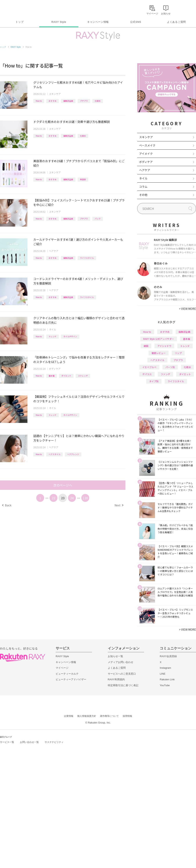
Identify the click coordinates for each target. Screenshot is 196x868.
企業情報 (69, 716)
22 (54, 498)
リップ (178, 353)
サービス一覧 (7, 742)
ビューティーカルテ (67, 674)
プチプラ (84, 101)
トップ (20, 22)
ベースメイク (147, 145)
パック (98, 219)
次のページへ (63, 485)
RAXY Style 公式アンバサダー (159, 339)
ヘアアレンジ (73, 454)
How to (39, 101)
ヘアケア (54, 251)
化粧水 (98, 101)
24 (72, 498)
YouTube (165, 685)
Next (119, 505)
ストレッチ (83, 376)
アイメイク (146, 154)
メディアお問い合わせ (121, 662)
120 (85, 498)
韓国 (146, 346)
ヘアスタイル (54, 454)
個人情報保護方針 (87, 716)
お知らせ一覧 (115, 656)
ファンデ (165, 374)
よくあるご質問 (176, 22)
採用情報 (127, 716)
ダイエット (66, 376)
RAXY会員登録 (168, 656)
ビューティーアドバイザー (71, 679)
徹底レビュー (159, 353)
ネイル (53, 329)
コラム (143, 187)
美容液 (83, 179)
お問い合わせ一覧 (29, 742)
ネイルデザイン (70, 336)
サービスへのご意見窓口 (122, 674)
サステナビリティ (54, 742)
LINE (163, 674)
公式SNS (136, 22)
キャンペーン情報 (98, 22)
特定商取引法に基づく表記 (123, 685)
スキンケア (55, 94)
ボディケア (55, 369)
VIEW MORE (187, 309)
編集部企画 (68, 101)
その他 (143, 195)
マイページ (62, 668)
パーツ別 (170, 367)
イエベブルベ (149, 367)
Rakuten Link (167, 679)
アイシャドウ (164, 346)
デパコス (147, 374)
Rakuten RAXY (17, 9)
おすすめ (53, 101)
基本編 (52, 376)
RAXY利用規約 (116, 679)
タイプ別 (154, 381)
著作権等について (109, 716)
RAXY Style (59, 22)
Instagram (165, 668)
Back (7, 505)
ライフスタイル (87, 258)
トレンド (53, 336)
